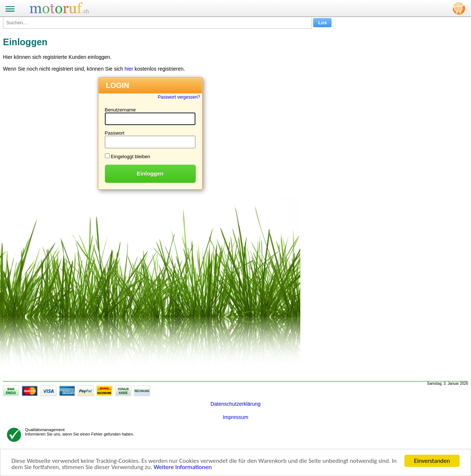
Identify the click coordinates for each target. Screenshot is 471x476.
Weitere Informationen (183, 467)
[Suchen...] (157, 23)
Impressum (235, 417)
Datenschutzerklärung (235, 404)
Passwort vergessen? (179, 97)
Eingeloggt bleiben (130, 157)
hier (129, 69)
